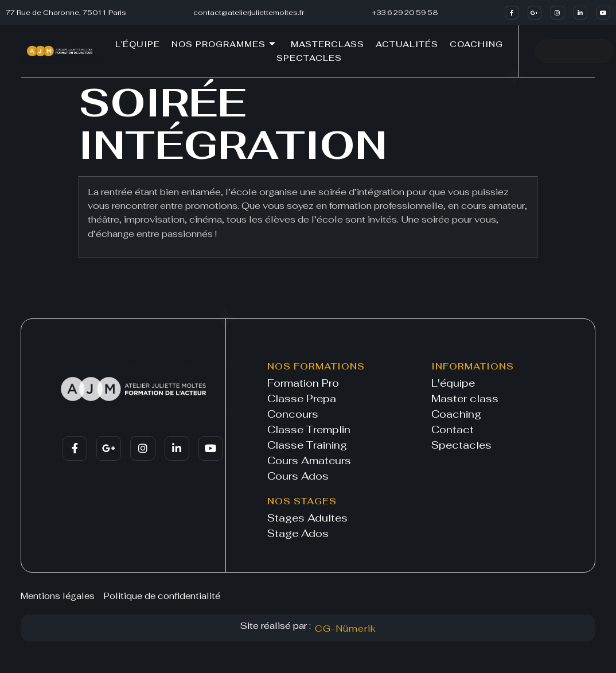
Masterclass (328, 44)
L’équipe (138, 44)
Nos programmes (224, 44)
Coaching (476, 44)
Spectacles (309, 58)
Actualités (407, 44)
